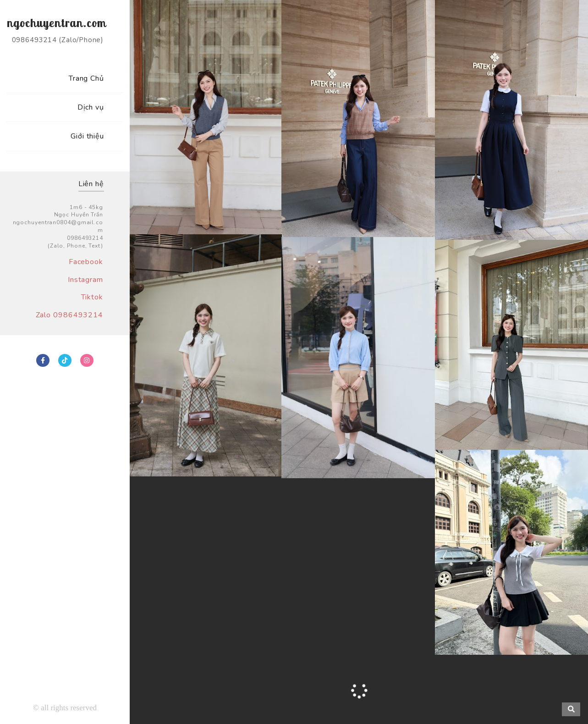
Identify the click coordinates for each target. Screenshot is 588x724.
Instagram (85, 280)
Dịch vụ (91, 107)
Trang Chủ (86, 78)
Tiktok (92, 297)
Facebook (86, 262)
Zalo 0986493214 (70, 315)
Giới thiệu (87, 136)
